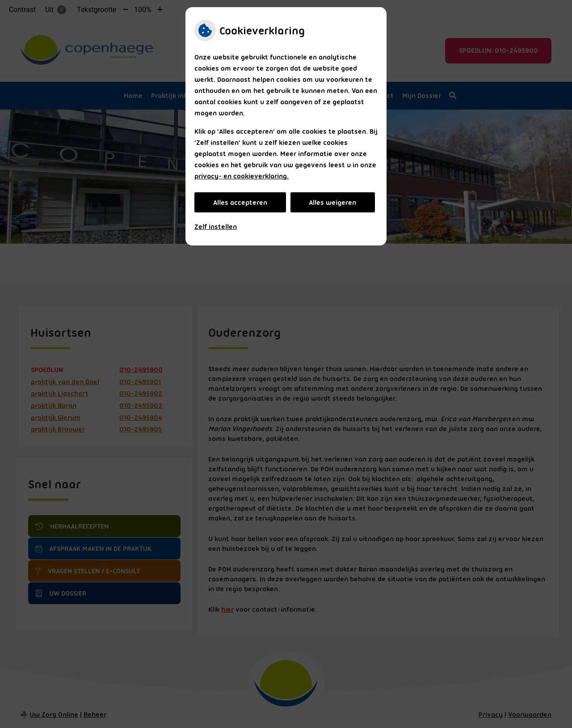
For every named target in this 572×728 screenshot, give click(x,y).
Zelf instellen (216, 227)
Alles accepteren (240, 203)
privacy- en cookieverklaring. (242, 176)
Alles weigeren (332, 203)
